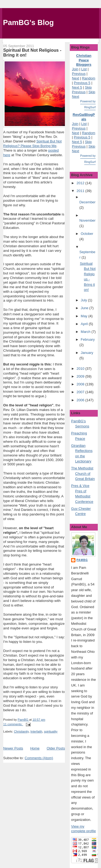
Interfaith (36, 731)
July (84, 300)
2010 (81, 369)
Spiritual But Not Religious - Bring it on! (32, 53)
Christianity (21, 731)
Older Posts (56, 748)
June (85, 308)
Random (88, 78)
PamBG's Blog (28, 22)
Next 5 (77, 87)
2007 (81, 392)
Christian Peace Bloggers (84, 60)
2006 (81, 400)
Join (75, 69)
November (88, 220)
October (87, 234)
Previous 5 (82, 83)
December (88, 202)
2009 (81, 376)
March (86, 332)
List (84, 69)
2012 (81, 183)
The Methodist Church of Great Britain (83, 473)
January (87, 353)
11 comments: (13, 724)
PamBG (82, 560)
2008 (81, 384)
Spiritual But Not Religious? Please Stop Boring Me (32, 144)
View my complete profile (83, 829)
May (85, 316)
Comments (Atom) (39, 758)
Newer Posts (13, 748)
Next (76, 78)
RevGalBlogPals (84, 117)
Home (35, 748)
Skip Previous (82, 90)
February (88, 339)
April (85, 324)
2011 (81, 191)
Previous (79, 74)
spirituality (51, 731)
